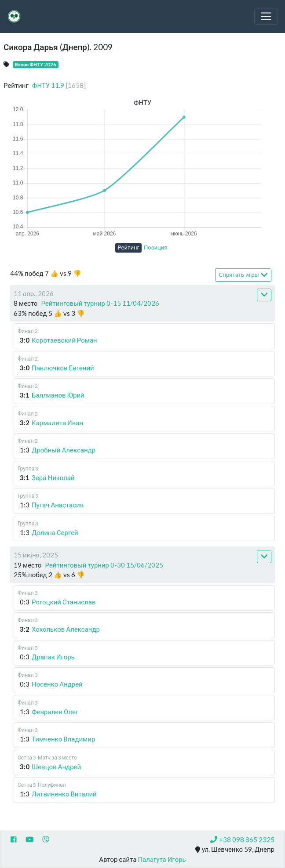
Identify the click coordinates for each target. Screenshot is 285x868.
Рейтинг (128, 247)
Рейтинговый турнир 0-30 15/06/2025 (104, 565)
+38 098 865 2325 (242, 839)
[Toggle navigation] (266, 16)
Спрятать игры (243, 275)
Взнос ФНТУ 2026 (36, 64)
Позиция (156, 247)
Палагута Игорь (162, 859)
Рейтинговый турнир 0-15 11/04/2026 (100, 303)
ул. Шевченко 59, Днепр (235, 850)
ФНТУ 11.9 (59, 85)
